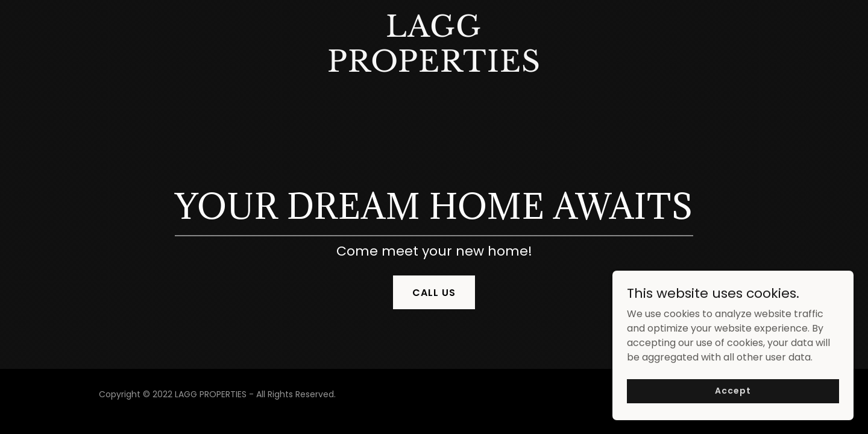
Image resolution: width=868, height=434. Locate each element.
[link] (434, 68)
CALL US (434, 293)
